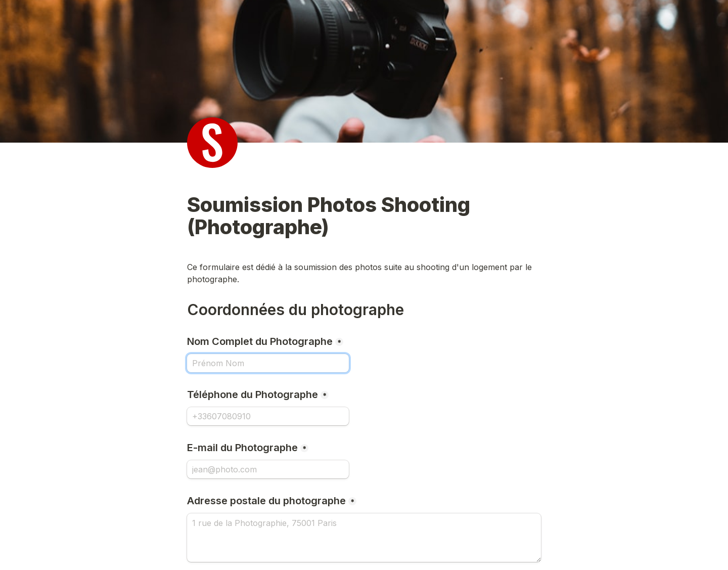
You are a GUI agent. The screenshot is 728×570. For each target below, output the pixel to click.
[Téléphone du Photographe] (268, 416)
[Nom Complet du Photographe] (268, 363)
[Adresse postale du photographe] (364, 538)
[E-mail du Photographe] (268, 469)
